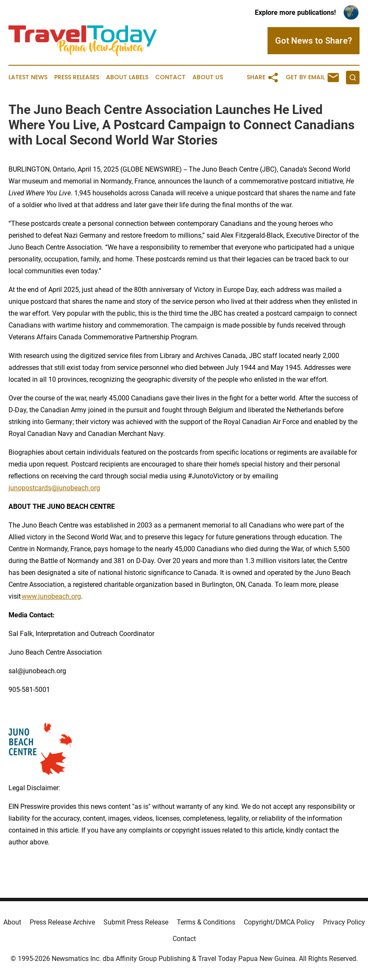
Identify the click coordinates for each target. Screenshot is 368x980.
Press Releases (77, 77)
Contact (170, 77)
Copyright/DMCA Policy (279, 922)
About (12, 922)
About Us (208, 77)
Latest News (28, 77)
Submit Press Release (136, 922)
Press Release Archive (62, 922)
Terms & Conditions (206, 922)
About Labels (127, 77)
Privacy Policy (344, 922)
